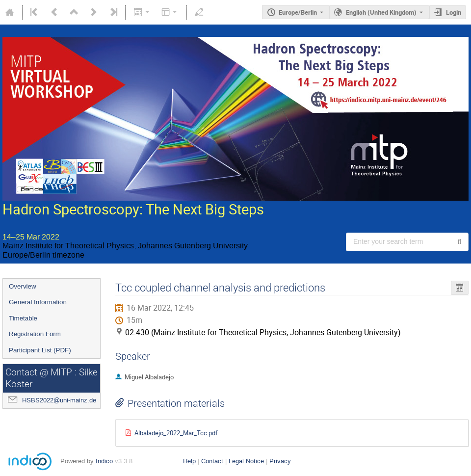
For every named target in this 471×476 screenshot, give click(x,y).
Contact (212, 461)
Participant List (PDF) (40, 350)
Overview (23, 286)
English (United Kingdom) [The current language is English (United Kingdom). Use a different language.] (381, 12)
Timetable (23, 318)
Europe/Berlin (298, 12)
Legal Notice (246, 461)
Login (454, 12)
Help (189, 461)
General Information (38, 302)
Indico (104, 461)
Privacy (280, 461)
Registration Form (35, 334)
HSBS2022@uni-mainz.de (59, 400)
